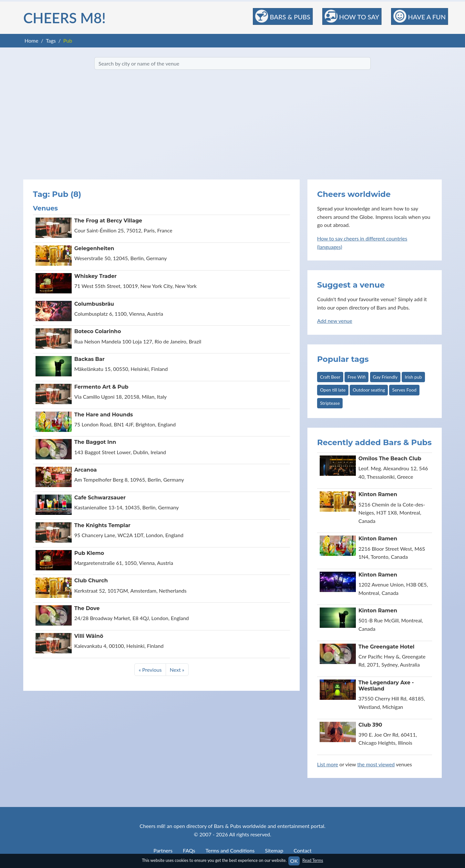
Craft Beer (330, 377)
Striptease (330, 403)
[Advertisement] (232, 125)
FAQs (189, 850)
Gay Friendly (385, 377)
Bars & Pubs (283, 16)
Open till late (333, 390)
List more (328, 764)
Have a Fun (419, 16)
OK (294, 861)
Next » (177, 670)
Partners (163, 850)
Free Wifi (356, 377)
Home (31, 41)
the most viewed (376, 764)
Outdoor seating (369, 390)
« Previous (150, 670)
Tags (51, 41)
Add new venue (335, 321)
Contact (302, 850)
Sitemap (274, 850)
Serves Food (404, 390)
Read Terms (313, 860)
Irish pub (413, 377)
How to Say (352, 16)
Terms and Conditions (230, 850)
